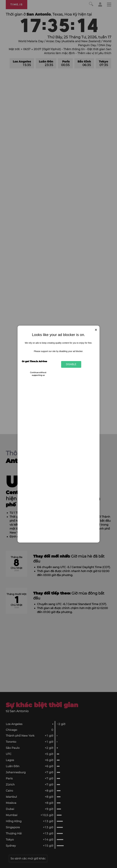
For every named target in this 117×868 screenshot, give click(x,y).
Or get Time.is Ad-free (34, 361)
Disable (71, 364)
